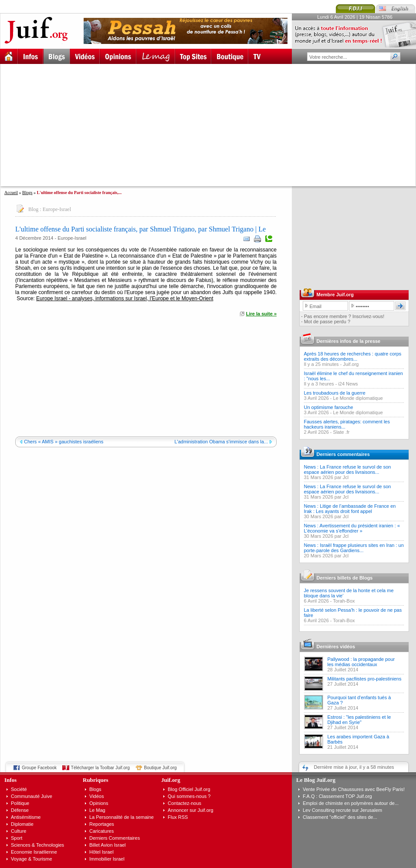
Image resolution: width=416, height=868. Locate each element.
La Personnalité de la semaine (122, 817)
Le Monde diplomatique (358, 398)
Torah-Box (344, 601)
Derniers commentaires (343, 454)
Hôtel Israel (101, 852)
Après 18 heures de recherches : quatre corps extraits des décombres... (353, 356)
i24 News (348, 384)
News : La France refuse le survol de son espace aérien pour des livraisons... (348, 469)
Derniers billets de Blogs (345, 578)
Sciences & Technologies (37, 845)
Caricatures (101, 831)
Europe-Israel (57, 209)
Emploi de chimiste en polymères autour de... (351, 803)
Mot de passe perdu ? (327, 322)
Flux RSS (178, 817)
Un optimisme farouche (329, 407)
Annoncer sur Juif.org (191, 810)
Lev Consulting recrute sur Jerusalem (342, 810)
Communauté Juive (32, 796)
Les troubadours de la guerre (335, 393)
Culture (19, 831)
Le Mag (97, 810)
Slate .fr (342, 432)
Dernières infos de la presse (349, 341)
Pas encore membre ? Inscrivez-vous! (344, 316)
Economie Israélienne (34, 852)
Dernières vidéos (336, 647)
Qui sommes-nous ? (189, 796)
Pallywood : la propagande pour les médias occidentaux (361, 662)
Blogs (27, 193)
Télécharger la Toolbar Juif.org (100, 768)
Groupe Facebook (39, 768)
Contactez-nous (184, 803)
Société (19, 789)
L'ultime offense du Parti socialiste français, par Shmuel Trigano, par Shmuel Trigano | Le (140, 229)
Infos (10, 780)
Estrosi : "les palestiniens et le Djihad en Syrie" (359, 720)
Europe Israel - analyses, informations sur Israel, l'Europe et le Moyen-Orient (125, 298)
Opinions (99, 803)
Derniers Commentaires (115, 838)
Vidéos (96, 796)
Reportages (102, 824)
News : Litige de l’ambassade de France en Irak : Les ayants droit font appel (350, 509)
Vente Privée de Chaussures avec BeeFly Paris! (354, 789)
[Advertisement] (134, 125)
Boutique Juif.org (161, 768)
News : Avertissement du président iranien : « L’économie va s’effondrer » (352, 528)
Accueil (11, 193)
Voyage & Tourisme (32, 859)
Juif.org (351, 364)
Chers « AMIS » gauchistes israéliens (64, 442)
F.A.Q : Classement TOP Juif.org (337, 796)
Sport (17, 838)
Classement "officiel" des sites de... (340, 817)
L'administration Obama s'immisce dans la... (221, 442)
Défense (20, 810)
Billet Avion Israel (108, 845)
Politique (20, 803)
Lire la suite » (261, 314)
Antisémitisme (26, 817)
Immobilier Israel (107, 859)
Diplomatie (22, 824)
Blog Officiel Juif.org (189, 789)
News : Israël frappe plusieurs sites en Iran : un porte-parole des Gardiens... (354, 548)
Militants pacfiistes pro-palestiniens (365, 679)
